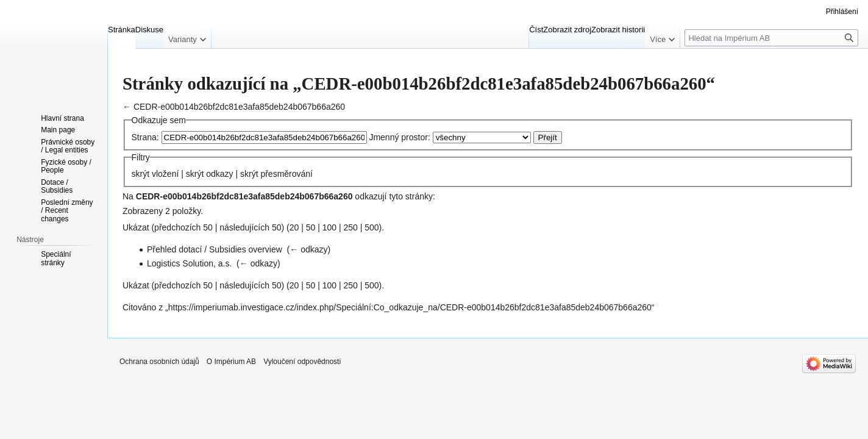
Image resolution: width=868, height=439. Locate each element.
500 (372, 227)
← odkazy (308, 249)
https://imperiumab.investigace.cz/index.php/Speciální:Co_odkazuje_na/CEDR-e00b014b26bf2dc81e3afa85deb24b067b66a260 (410, 307)
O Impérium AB (231, 362)
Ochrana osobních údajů (159, 362)
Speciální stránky (56, 259)
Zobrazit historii (618, 30)
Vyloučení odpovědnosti (302, 362)
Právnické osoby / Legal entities (68, 146)
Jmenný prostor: (399, 137)
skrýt (141, 174)
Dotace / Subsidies (57, 187)
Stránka (122, 30)
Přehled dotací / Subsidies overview (215, 249)
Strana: (145, 137)
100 (329, 227)
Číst (536, 30)
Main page (58, 130)
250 (350, 227)
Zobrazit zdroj (567, 30)
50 (311, 227)
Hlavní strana (62, 118)
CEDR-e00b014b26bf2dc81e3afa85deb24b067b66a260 (239, 107)
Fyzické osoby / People (66, 166)
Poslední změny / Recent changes (67, 211)
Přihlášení (842, 12)
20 (294, 227)
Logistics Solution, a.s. (189, 263)
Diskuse (149, 30)
